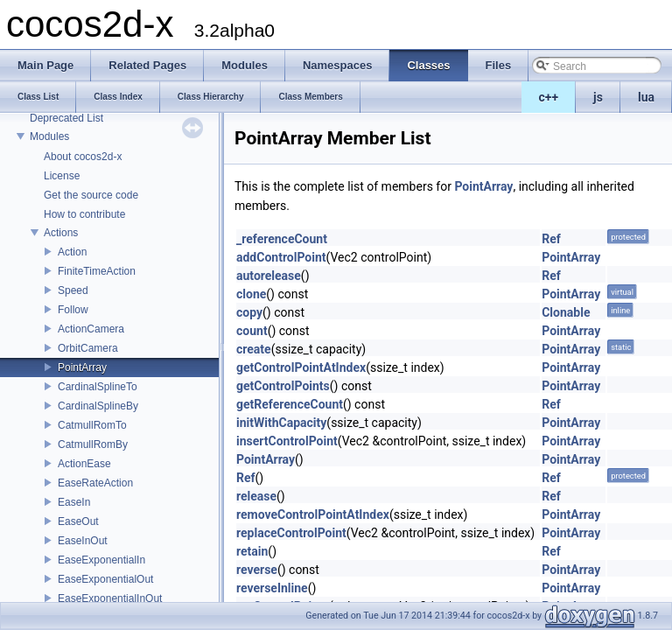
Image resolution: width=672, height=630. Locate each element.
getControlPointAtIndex (301, 367)
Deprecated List (66, 118)
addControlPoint (281, 257)
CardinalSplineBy (98, 406)
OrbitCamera (88, 348)
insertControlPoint (287, 441)
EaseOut (78, 521)
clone (251, 294)
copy (249, 312)
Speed (73, 290)
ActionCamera (91, 329)
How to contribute (84, 214)
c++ (549, 97)
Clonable (566, 312)
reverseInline (272, 588)
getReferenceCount (290, 404)
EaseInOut (83, 541)
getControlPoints (283, 386)
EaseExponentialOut (105, 579)
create (254, 349)
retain (252, 551)
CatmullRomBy (93, 444)
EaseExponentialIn (101, 560)
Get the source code (91, 195)
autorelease (269, 276)
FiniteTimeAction (97, 271)
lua (646, 97)
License (62, 176)
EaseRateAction (95, 483)
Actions (61, 233)
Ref (551, 239)
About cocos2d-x (83, 157)
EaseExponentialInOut (110, 598)
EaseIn (74, 502)
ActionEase (84, 464)
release (256, 496)
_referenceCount (282, 239)
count (252, 331)
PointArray (82, 367)
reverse (257, 570)
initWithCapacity (281, 423)
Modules (49, 136)
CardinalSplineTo (98, 387)
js (598, 97)
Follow (73, 310)
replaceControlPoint (291, 533)
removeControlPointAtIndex (313, 514)
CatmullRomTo (92, 425)
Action (72, 252)
